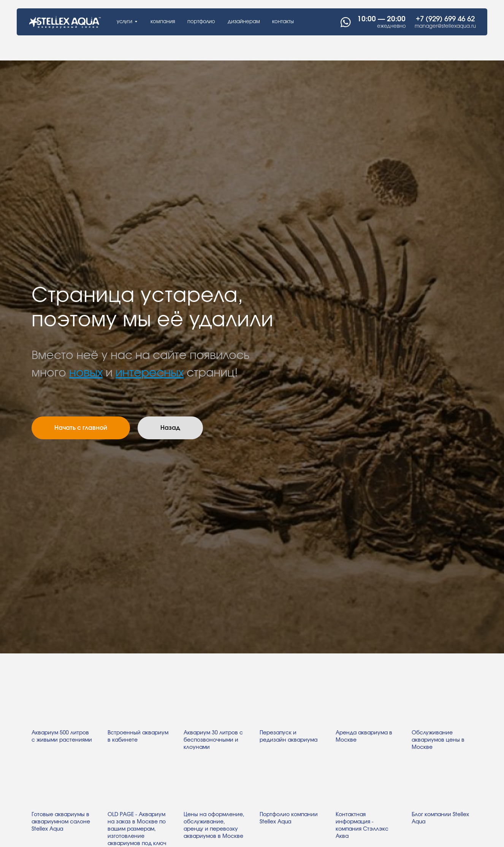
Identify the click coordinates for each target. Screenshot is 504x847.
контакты (283, 22)
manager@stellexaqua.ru (445, 26)
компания (163, 22)
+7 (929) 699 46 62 (445, 19)
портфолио (201, 22)
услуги (124, 22)
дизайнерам (244, 22)
